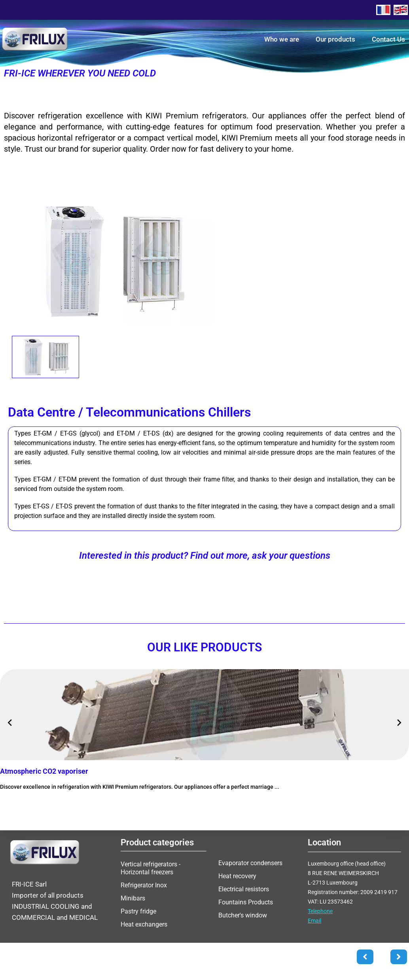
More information (33, 803)
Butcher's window (243, 915)
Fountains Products (246, 902)
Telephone (320, 911)
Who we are (282, 39)
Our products (335, 39)
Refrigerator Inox (144, 885)
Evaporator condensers (250, 863)
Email (314, 921)
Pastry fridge (138, 911)
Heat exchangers (144, 924)
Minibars (133, 898)
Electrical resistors (244, 889)
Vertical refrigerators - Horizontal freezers (151, 868)
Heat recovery (237, 876)
